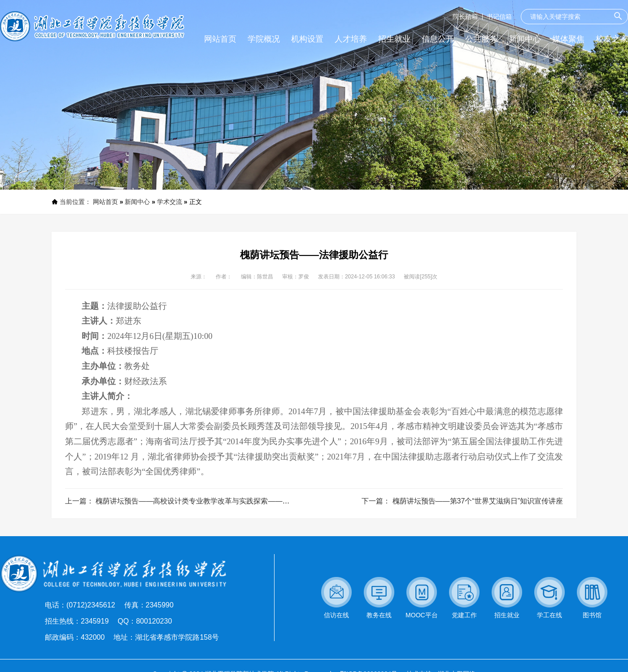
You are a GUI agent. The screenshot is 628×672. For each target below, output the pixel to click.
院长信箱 (465, 17)
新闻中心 (137, 202)
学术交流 (170, 202)
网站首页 (105, 202)
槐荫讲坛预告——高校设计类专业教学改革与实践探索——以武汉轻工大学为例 (221, 501)
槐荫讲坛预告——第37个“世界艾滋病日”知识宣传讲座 (478, 501)
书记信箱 (499, 17)
